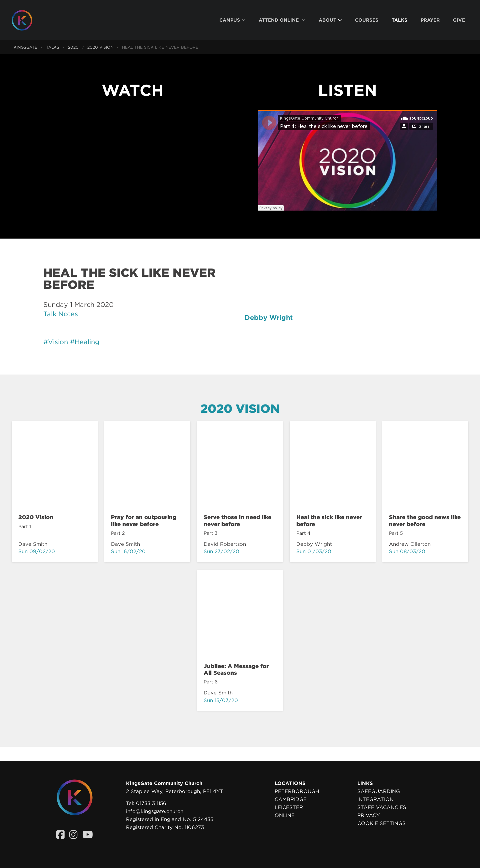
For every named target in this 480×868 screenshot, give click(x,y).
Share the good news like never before (425, 520)
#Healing (85, 342)
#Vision (56, 342)
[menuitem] (232, 20)
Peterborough (297, 791)
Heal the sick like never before (329, 520)
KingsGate (25, 47)
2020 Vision (100, 47)
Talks (53, 47)
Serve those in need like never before (237, 520)
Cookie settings (381, 823)
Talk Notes (61, 314)
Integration (375, 799)
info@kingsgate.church (155, 811)
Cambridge (291, 799)
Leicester (289, 807)
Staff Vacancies (382, 807)
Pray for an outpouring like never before (144, 520)
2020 (73, 47)
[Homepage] (27, 20)
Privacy (369, 815)
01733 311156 (151, 803)
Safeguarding (379, 791)
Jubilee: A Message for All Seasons (236, 669)
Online (285, 815)
